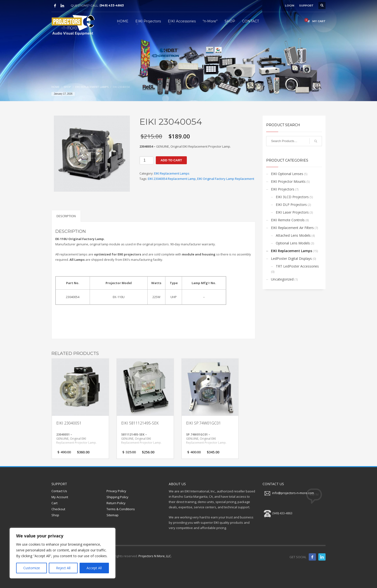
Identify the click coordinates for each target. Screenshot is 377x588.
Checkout (58, 509)
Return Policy (116, 503)
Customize (32, 568)
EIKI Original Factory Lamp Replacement (226, 179)
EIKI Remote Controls (288, 220)
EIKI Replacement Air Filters (292, 228)
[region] (63, 553)
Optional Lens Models (293, 243)
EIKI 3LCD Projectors (292, 197)
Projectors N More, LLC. (155, 556)
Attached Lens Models (293, 235)
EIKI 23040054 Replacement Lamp (172, 179)
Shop (55, 515)
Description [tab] (66, 216)
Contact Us (59, 491)
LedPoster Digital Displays (291, 258)
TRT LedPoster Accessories (297, 266)
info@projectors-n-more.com (293, 493)
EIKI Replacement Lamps (172, 173)
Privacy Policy (116, 491)
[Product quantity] (146, 160)
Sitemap (113, 515)
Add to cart (171, 160)
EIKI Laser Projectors (292, 212)
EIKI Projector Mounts (288, 181)
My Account (60, 497)
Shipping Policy (117, 497)
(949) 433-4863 (112, 5)
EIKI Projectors (283, 189)
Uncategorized (282, 279)
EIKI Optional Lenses (287, 174)
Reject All (63, 568)
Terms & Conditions (121, 509)
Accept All (94, 568)
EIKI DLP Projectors (291, 205)
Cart (54, 503)
